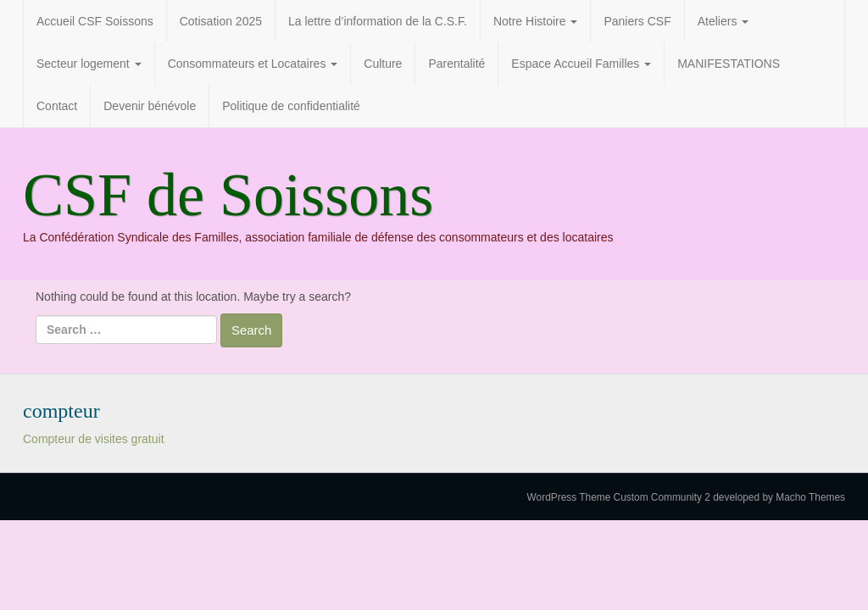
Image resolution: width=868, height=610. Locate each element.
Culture (383, 64)
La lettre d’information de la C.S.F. (378, 21)
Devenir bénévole (150, 106)
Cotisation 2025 (221, 21)
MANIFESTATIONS (729, 64)
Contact (57, 106)
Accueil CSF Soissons (95, 21)
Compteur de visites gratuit (94, 439)
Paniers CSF (637, 21)
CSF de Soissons (228, 195)
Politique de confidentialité (291, 106)
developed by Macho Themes (779, 497)
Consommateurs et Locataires (253, 64)
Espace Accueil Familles (581, 64)
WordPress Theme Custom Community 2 (619, 497)
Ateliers (723, 21)
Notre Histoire (535, 21)
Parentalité (456, 64)
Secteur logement (89, 64)
